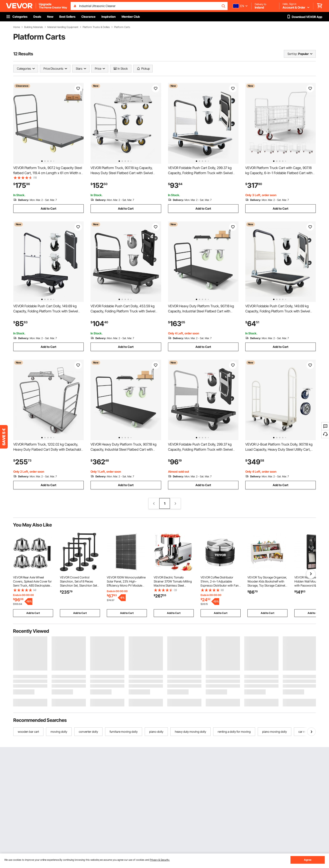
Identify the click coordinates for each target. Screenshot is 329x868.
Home (17, 27)
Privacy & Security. (160, 860)
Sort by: (292, 54)
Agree (308, 860)
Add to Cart (48, 208)
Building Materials (34, 27)
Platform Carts (122, 27)
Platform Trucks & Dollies (96, 27)
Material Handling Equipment (63, 27)
